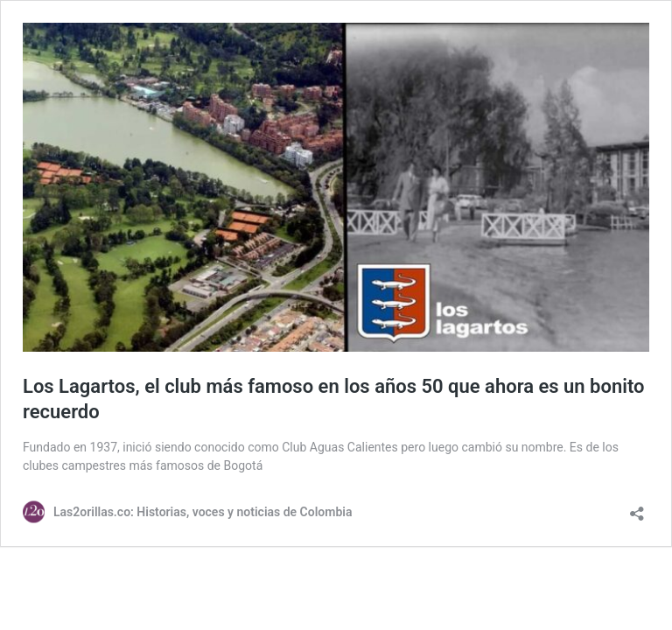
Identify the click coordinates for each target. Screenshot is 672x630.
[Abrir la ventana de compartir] (637, 508)
